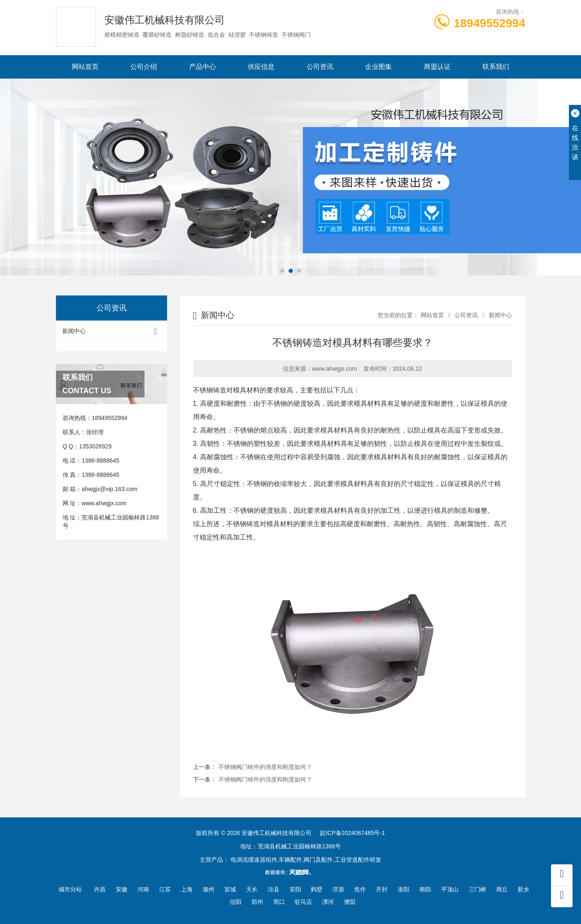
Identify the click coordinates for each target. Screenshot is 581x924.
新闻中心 (112, 332)
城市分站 (70, 889)
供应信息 (261, 67)
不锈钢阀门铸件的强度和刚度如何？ (265, 767)
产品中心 (203, 67)
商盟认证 (437, 67)
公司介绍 (144, 67)
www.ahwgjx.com (104, 503)
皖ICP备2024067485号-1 (353, 833)
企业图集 (378, 67)
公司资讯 (320, 67)
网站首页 (85, 67)
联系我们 (496, 67)
